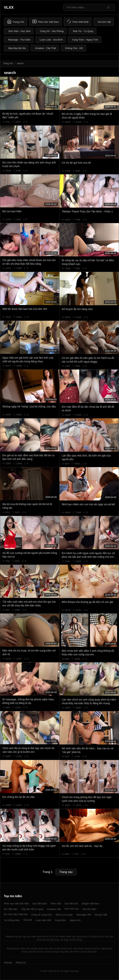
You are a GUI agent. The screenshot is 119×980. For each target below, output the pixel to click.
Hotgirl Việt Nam (90, 904)
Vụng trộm (60, 920)
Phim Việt (56, 904)
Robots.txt (21, 963)
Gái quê (28, 920)
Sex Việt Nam (40, 904)
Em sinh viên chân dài (16, 914)
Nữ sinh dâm (89, 909)
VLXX (9, 7)
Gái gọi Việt (101, 915)
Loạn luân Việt (43, 920)
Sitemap (8, 963)
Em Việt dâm (11, 909)
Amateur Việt (54, 909)
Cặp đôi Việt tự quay (32, 909)
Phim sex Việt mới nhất (16, 904)
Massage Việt (84, 915)
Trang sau (66, 872)
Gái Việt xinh (71, 904)
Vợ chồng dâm (12, 920)
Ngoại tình (75, 920)
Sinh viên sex (72, 909)
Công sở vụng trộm (42, 915)
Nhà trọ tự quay (64, 915)
